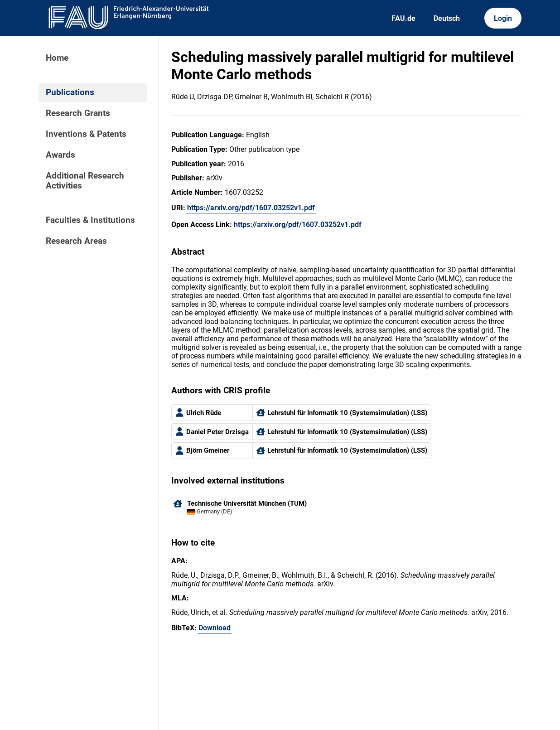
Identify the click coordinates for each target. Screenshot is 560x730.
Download (215, 628)
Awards (60, 155)
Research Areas (76, 241)
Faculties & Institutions (90, 220)
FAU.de (403, 18)
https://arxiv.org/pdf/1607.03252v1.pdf (251, 208)
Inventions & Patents (86, 134)
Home (57, 58)
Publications (70, 92)
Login (503, 18)
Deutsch (447, 18)
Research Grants (78, 113)
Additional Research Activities (85, 181)
